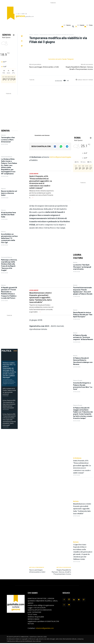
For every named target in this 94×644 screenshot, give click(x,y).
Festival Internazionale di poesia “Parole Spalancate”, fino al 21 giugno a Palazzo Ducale (83, 291)
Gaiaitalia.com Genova (42, 135)
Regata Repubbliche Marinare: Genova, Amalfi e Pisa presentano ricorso (61, 572)
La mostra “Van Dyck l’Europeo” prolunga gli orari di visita (82, 267)
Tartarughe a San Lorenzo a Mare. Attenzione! (8, 139)
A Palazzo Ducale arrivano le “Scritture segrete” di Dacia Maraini (83, 337)
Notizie (36, 35)
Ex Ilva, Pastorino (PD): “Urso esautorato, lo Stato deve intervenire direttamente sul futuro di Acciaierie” (9, 404)
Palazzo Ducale (78, 380)
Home (31, 35)
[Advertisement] (53, 9)
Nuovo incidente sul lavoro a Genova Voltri (9, 193)
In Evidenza (77, 458)
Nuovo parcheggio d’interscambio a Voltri (44, 67)
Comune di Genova (7, 157)
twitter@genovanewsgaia (60, 157)
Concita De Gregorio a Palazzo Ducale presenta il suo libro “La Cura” (83, 386)
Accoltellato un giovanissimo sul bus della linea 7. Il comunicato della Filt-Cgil (9, 238)
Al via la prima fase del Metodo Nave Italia (9, 214)
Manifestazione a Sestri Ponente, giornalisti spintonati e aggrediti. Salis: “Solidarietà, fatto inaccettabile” (40, 297)
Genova (3, 135)
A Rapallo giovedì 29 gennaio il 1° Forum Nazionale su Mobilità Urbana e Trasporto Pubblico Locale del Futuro (9, 293)
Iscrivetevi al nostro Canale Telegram (61, 59)
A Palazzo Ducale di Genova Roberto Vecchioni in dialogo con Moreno (83, 361)
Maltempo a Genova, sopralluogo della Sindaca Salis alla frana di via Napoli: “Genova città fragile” (9, 265)
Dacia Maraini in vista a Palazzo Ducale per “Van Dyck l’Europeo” (83, 314)
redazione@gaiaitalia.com (45, 628)
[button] (73, 26)
